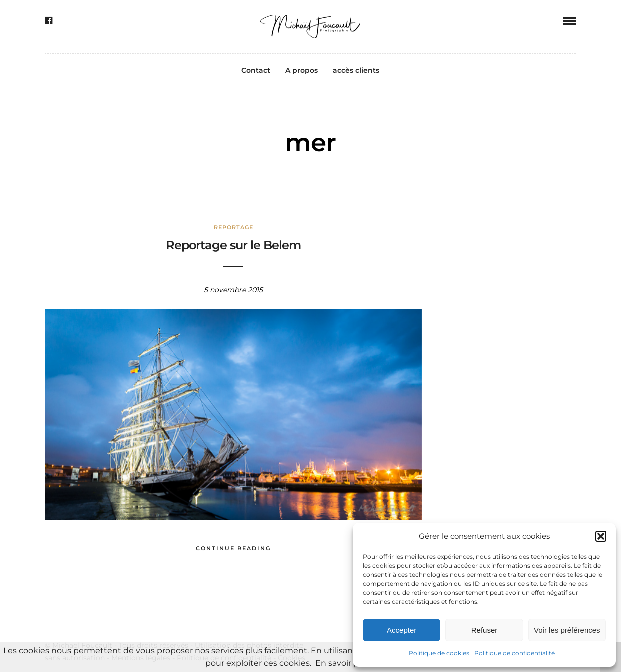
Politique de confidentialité (515, 653)
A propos (302, 70)
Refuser (485, 630)
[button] (601, 536)
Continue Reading (233, 548)
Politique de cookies (439, 653)
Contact (256, 70)
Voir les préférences (567, 630)
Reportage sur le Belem (233, 245)
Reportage (234, 227)
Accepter (402, 630)
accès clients (356, 70)
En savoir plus (343, 663)
